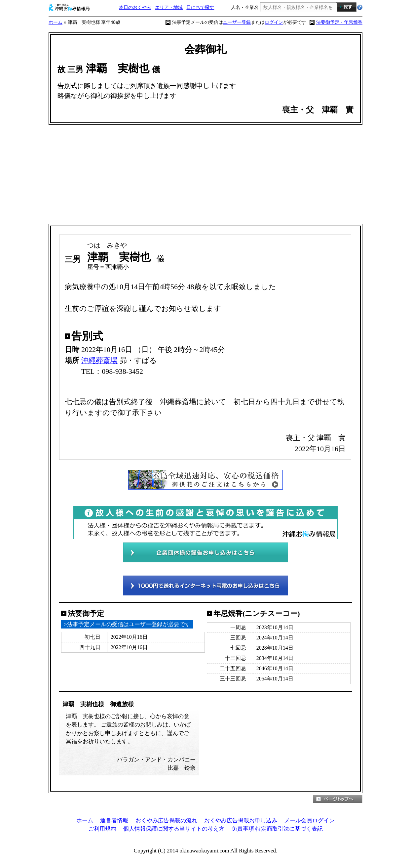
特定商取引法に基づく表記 (289, 829)
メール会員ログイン (309, 821)
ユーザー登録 (237, 22)
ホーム (56, 22)
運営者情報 (114, 821)
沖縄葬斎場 (99, 360)
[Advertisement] (205, 174)
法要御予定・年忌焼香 (339, 22)
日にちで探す (200, 7)
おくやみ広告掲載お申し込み (241, 821)
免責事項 (243, 829)
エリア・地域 (169, 7)
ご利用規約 (102, 829)
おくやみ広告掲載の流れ (166, 821)
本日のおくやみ (135, 7)
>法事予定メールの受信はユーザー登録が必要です (127, 624)
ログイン (274, 22)
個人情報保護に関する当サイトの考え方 (174, 829)
